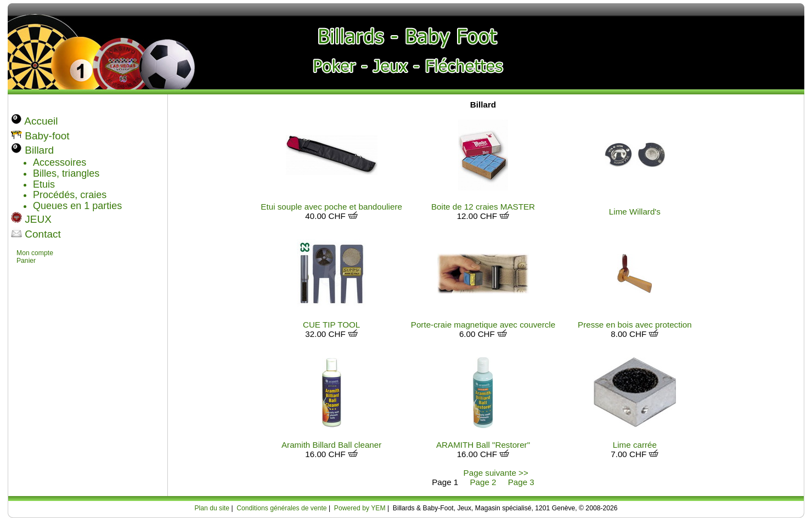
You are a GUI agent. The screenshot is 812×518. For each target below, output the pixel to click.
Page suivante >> (496, 473)
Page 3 (521, 482)
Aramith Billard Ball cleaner (331, 445)
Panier (26, 261)
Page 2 (483, 482)
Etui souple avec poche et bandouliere (331, 207)
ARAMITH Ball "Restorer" (483, 445)
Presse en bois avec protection (635, 325)
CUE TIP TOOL (331, 325)
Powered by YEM (360, 508)
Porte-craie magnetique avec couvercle (483, 325)
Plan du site (212, 508)
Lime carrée (635, 445)
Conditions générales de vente (281, 508)
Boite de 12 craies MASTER (483, 207)
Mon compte (35, 253)
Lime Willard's (635, 212)
